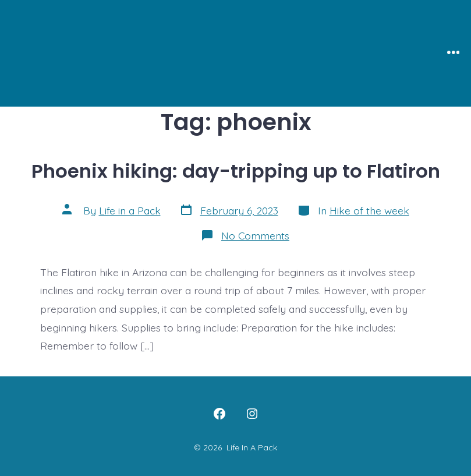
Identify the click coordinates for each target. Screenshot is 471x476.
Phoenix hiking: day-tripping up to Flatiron (236, 171)
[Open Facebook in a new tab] (219, 414)
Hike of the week (369, 210)
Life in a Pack (130, 210)
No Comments (255, 235)
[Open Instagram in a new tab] (252, 414)
